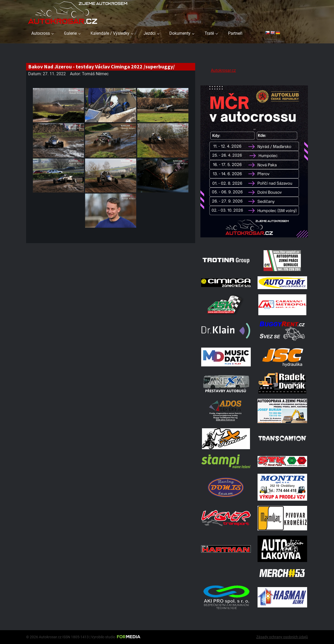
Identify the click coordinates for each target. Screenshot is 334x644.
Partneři (235, 33)
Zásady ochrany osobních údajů (282, 637)
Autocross (41, 33)
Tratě (209, 33)
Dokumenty (180, 33)
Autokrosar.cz (223, 70)
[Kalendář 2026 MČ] (254, 238)
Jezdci (150, 33)
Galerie (70, 33)
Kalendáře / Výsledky (110, 33)
